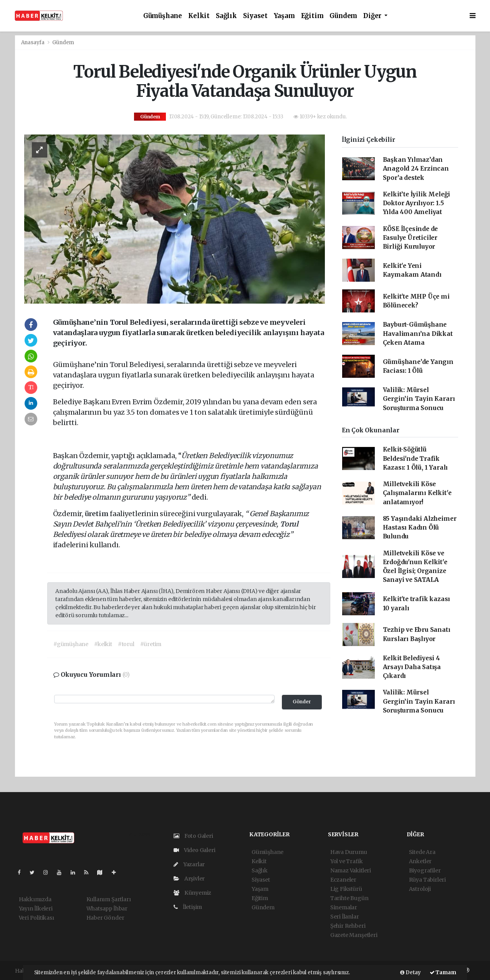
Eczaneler (343, 880)
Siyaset (255, 16)
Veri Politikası (36, 918)
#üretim (151, 644)
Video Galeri (194, 850)
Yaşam (284, 16)
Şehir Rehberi (348, 926)
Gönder (302, 702)
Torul (289, 524)
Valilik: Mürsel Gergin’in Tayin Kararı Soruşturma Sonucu (419, 399)
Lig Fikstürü (346, 889)
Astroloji (420, 889)
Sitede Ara (422, 852)
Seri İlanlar (345, 917)
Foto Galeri (193, 836)
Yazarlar (189, 864)
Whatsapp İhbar (107, 909)
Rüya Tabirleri (427, 880)
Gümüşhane (163, 16)
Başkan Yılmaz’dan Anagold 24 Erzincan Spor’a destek (416, 169)
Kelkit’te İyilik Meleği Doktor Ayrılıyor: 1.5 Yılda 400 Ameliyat (417, 203)
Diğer (373, 16)
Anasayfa (33, 42)
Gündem (343, 16)
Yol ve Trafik (347, 861)
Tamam (443, 973)
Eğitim (312, 16)
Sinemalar (344, 907)
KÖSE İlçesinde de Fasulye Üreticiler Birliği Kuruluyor (411, 238)
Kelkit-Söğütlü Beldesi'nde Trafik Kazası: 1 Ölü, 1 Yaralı (416, 458)
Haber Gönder (105, 918)
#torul (126, 644)
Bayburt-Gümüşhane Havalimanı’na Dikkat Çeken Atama (418, 334)
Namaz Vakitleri (351, 870)
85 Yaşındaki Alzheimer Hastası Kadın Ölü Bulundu (420, 528)
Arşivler (189, 879)
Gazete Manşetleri (354, 935)
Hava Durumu (349, 852)
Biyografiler (425, 870)
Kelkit (199, 16)
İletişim (188, 907)
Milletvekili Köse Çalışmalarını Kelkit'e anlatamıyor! (417, 493)
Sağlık (226, 16)
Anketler (420, 861)
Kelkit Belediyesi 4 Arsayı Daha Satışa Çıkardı (412, 667)
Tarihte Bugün (349, 898)
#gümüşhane (71, 644)
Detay (411, 973)
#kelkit (103, 644)
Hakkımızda (35, 899)
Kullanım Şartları (109, 899)
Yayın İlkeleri (36, 909)
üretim (98, 514)
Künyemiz (192, 893)
